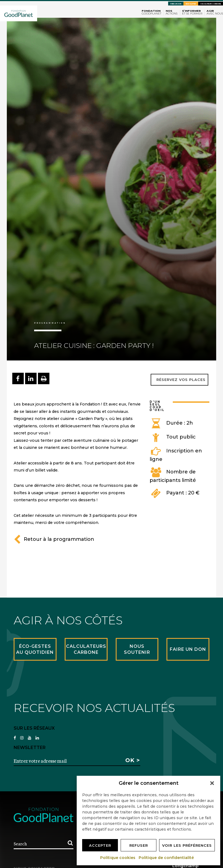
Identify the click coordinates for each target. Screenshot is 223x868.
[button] (212, 783)
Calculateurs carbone (211, 4)
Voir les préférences (187, 845)
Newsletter (191, 4)
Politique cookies (118, 858)
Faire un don (176, 4)
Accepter (100, 845)
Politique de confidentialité (166, 858)
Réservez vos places (181, 380)
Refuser (139, 845)
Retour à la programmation (54, 539)
